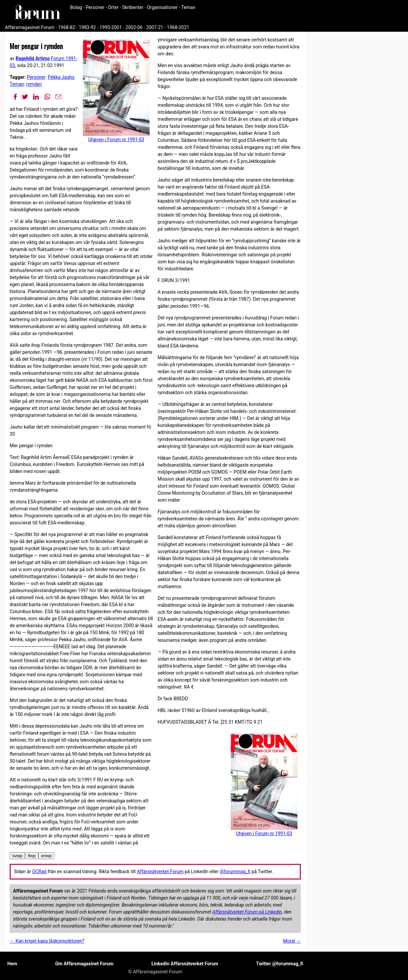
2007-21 (155, 27)
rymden (34, 84)
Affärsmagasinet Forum (30, 27)
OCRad (39, 872)
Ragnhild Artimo (33, 58)
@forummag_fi (235, 872)
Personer (95, 7)
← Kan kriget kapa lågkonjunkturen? (47, 941)
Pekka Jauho (61, 77)
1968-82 (67, 27)
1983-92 (87, 27)
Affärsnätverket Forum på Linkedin (247, 912)
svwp (17, 856)
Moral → (292, 941)
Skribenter (133, 7)
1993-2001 (111, 27)
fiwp (32, 856)
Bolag (76, 7)
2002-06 (134, 27)
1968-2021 (178, 27)
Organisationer (162, 7)
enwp (46, 856)
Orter (113, 7)
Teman (188, 7)
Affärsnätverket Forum (160, 872)
